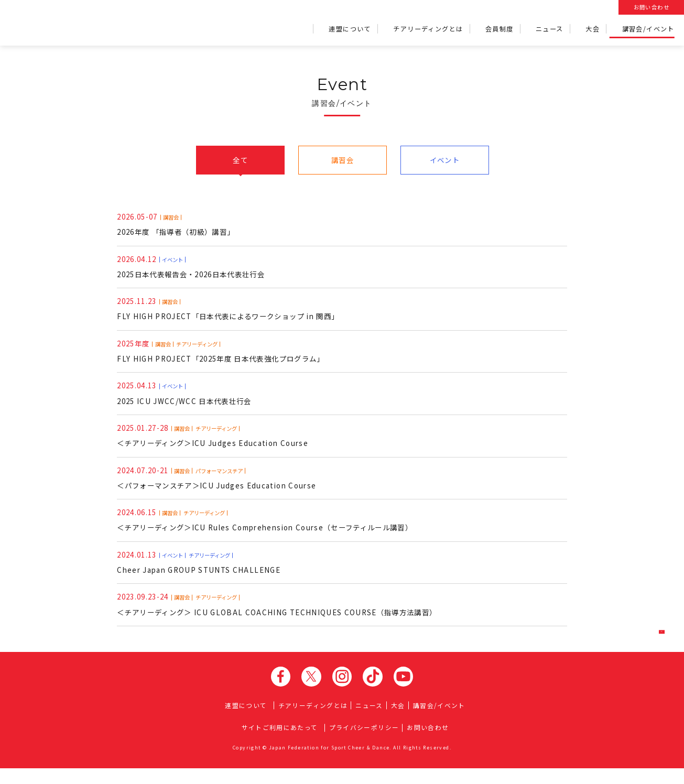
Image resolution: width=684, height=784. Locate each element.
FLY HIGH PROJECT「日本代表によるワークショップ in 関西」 (234, 313)
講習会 (342, 160)
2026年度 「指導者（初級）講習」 (180, 226)
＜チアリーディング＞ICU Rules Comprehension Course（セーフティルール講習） (275, 531)
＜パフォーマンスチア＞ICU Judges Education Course (222, 488)
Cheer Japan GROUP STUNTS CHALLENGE (202, 575)
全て (240, 160)
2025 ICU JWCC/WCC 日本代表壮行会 (187, 400)
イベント (445, 160)
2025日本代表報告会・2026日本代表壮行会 (197, 269)
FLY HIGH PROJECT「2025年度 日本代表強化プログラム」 (226, 357)
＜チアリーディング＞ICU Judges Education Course (218, 444)
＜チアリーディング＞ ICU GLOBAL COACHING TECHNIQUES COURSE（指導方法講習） (284, 619)
